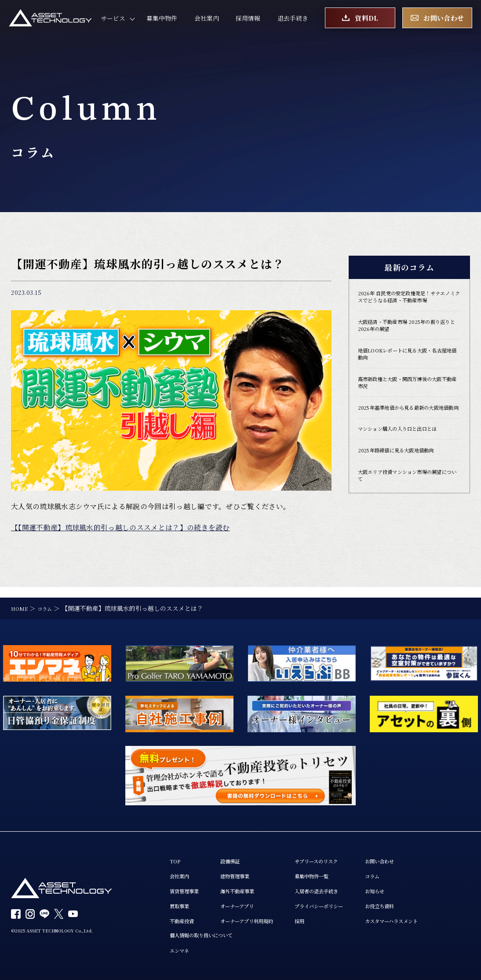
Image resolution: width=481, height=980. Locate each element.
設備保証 (240, 852)
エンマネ (182, 949)
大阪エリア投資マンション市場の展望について (408, 511)
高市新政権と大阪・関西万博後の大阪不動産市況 (408, 402)
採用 (323, 917)
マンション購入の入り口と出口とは (408, 461)
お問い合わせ (419, 852)
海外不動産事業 (250, 884)
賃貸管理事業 (188, 884)
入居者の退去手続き (344, 884)
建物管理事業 (247, 868)
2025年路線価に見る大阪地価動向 (406, 483)
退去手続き (293, 22)
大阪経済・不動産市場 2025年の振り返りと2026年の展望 (407, 338)
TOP (176, 852)
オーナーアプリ (249, 901)
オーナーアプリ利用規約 (262, 917)
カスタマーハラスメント (434, 917)
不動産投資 (185, 917)
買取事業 (182, 901)
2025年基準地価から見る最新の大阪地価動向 (409, 433)
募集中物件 (162, 22)
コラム (409, 868)
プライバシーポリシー (347, 901)
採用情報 (248, 22)
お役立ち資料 (419, 901)
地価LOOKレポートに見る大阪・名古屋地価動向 (408, 370)
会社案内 (207, 22)
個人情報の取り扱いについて (210, 933)
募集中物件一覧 (338, 868)
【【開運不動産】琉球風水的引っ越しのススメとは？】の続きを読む (120, 527)
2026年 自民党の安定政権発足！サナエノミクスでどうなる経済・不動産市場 (408, 302)
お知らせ (412, 884)
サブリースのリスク (344, 852)
